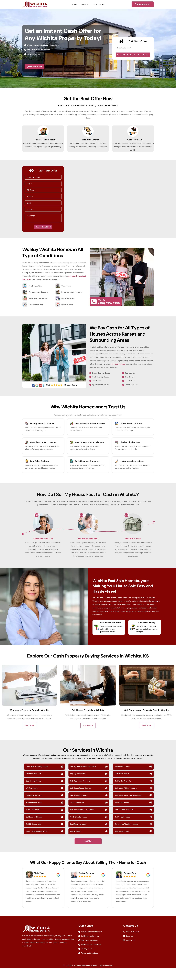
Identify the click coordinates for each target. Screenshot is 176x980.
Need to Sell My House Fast (37, 843)
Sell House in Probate (79, 807)
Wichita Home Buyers (88, 977)
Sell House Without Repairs (126, 800)
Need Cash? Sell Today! (43, 142)
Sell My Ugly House (122, 829)
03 (126, 521)
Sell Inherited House (34, 829)
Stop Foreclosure (77, 814)
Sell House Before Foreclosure (82, 821)
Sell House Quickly (122, 778)
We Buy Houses (32, 800)
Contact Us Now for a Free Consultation (133, 55)
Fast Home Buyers (122, 785)
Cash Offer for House (79, 829)
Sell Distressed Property (80, 793)
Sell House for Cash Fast (91, 956)
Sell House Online (122, 843)
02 (81, 521)
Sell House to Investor (90, 948)
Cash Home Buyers (33, 793)
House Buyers (76, 843)
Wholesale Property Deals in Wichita (88, 722)
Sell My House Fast (34, 785)
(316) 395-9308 (143, 4)
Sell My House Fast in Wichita (29, 722)
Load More (88, 853)
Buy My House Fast (78, 785)
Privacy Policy (87, 960)
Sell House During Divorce (81, 800)
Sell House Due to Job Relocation (128, 807)
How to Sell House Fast (124, 821)
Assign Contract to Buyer (92, 943)
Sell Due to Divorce (88, 142)
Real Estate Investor (78, 836)
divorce (98, 616)
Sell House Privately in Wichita (147, 722)
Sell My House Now (34, 836)
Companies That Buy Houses (126, 836)
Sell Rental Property (123, 793)
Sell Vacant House (122, 814)
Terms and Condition (90, 965)
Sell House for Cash (34, 807)
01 (37, 521)
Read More (29, 737)
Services (85, 4)
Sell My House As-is (34, 814)
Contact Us (99, 4)
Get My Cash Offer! (43, 233)
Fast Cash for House (89, 952)
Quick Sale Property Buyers (37, 778)
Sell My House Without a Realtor (83, 778)
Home (74, 4)
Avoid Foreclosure (133, 142)
